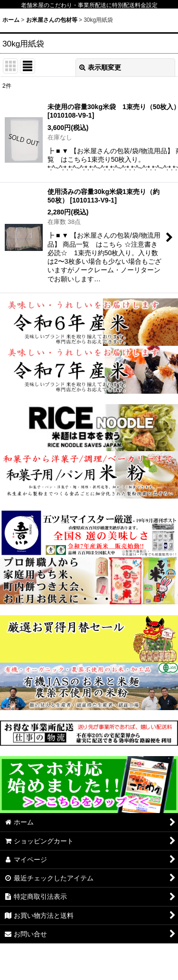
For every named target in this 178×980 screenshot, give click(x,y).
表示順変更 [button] (100, 67)
